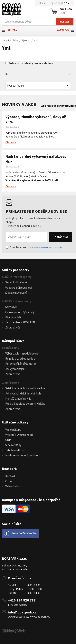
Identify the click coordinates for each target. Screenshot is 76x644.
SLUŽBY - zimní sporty (17, 301)
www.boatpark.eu (40, 617)
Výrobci (26, 40)
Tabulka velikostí (15, 450)
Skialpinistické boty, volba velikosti (26, 388)
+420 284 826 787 (22, 600)
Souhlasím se (34, 247)
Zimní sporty (10, 383)
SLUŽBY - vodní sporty (17, 277)
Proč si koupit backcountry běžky (25, 404)
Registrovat (56, 3)
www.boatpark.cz (18, 617)
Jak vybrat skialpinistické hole (23, 393)
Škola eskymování (16, 293)
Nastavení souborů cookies (22, 455)
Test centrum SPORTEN (20, 322)
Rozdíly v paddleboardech (21, 359)
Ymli (36, 40)
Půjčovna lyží (13, 317)
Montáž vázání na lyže (18, 398)
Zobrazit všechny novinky (59, 106)
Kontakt (10, 476)
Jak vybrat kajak (15, 369)
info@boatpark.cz (22, 612)
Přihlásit (42, 3)
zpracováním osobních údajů (45, 247)
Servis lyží (11, 307)
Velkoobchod (13, 486)
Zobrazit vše (13, 327)
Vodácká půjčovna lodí (19, 288)
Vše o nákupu (13, 430)
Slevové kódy (13, 445)
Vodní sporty (11, 348)
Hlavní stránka (10, 40)
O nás (9, 481)
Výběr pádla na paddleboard (22, 353)
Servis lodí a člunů (16, 282)
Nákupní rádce (13, 341)
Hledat (65, 22)
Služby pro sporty (16, 270)
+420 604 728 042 (18, 605)
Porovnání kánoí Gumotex (21, 364)
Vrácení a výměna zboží (19, 435)
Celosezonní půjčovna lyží (21, 312)
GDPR (9, 440)
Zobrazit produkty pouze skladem (31, 63)
